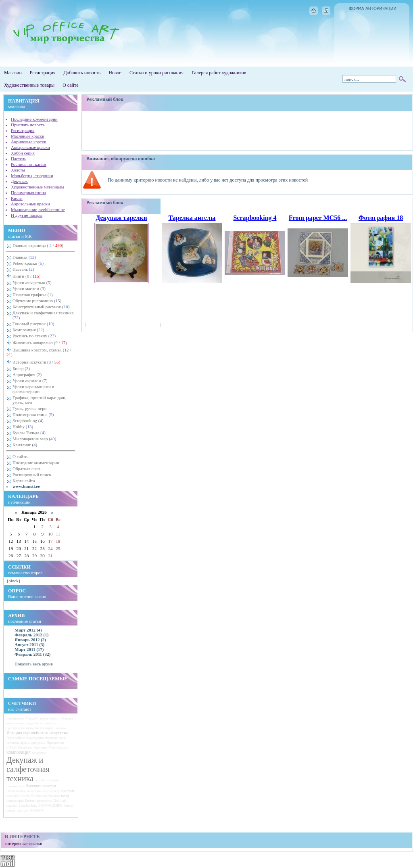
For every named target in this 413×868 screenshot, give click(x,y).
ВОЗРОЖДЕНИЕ (50, 806)
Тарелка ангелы (192, 218)
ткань (62, 738)
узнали (54, 718)
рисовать (37, 810)
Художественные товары (29, 85)
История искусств (36, 362)
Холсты (18, 170)
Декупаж (19, 181)
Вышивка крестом (41, 786)
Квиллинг (25, 445)
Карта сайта (24, 481)
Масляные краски (28, 136)
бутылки (32, 728)
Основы (42, 718)
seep (65, 795)
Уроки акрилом (30, 381)
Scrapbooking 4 (255, 218)
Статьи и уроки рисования (156, 73)
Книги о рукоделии (39, 801)
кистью (40, 780)
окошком (52, 780)
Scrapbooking (28, 420)
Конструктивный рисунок (41, 307)
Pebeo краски (28, 263)
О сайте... (21, 456)
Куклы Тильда (29, 433)
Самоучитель (16, 786)
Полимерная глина (28, 192)
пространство (16, 728)
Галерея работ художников (219, 73)
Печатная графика (33, 295)
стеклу (12, 747)
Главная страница (38, 245)
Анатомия (40, 748)
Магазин (13, 73)
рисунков (51, 738)
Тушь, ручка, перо (29, 408)
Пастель (19, 159)
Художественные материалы (38, 187)
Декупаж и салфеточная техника (43, 315)
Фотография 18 (381, 218)
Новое (115, 73)
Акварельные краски (30, 147)
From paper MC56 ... (318, 218)
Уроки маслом (29, 289)
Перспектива (55, 743)
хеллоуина (39, 753)
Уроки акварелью (32, 282)
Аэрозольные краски (30, 204)
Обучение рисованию (37, 301)
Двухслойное (16, 738)
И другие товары (27, 215)
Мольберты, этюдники (32, 176)
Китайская (25, 748)
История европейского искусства (37, 732)
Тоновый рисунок (33, 324)
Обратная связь (27, 469)
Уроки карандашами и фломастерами (33, 389)
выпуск (23, 810)
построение (52, 796)
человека (13, 743)
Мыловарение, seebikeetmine (38, 209)
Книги (26, 276)
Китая (25, 796)
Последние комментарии (34, 119)
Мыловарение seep (34, 439)
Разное (68, 806)
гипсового (13, 796)
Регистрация (43, 73)
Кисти (17, 198)
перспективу (51, 791)
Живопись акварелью (39, 343)
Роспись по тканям (29, 164)
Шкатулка (67, 718)
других (25, 743)
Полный (59, 801)
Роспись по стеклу (34, 336)
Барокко (60, 728)
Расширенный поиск (32, 475)
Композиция (28, 330)
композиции (15, 723)
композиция (19, 752)
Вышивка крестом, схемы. (39, 352)
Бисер (21, 368)
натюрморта (15, 801)
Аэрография (27, 374)
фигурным (38, 743)
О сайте (70, 85)
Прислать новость (28, 125)
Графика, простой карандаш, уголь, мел (40, 400)
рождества (32, 723)
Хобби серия (23, 153)
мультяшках (49, 723)
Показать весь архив (34, 664)
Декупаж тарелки (121, 218)
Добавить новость (82, 73)
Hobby (23, 427)
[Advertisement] (247, 130)
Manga (30, 718)
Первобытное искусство (24, 791)
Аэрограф (47, 728)
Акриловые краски (29, 142)
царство (12, 806)
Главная (24, 257)
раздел (11, 810)
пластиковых (16, 718)
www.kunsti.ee (26, 486)
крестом (68, 791)
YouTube (37, 796)
